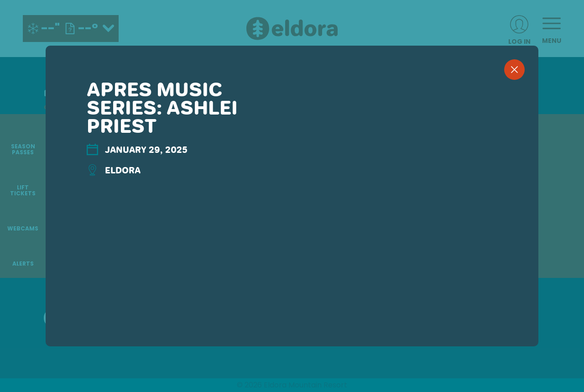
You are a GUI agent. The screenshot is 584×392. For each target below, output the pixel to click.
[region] (292, 211)
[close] (514, 70)
